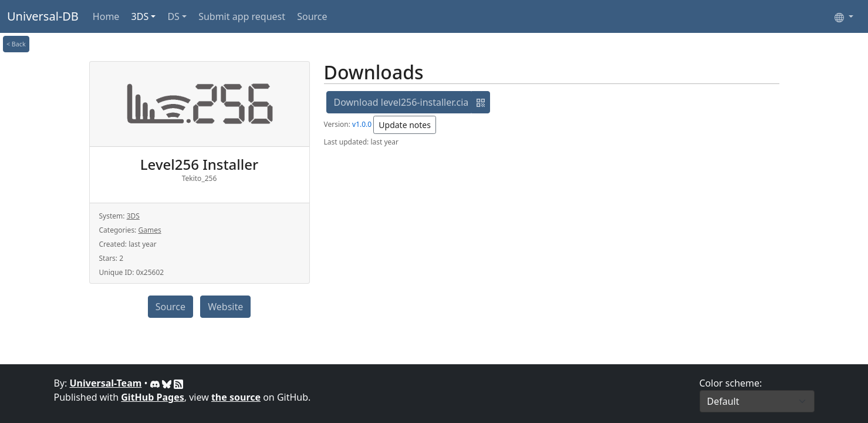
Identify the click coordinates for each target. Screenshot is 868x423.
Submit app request (242, 16)
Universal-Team (106, 383)
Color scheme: (731, 383)
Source (312, 16)
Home (106, 16)
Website (225, 307)
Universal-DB (43, 16)
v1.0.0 (362, 124)
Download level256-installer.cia (401, 102)
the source (236, 397)
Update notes (405, 125)
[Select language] (844, 16)
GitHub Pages (152, 397)
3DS (140, 16)
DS (173, 16)
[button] (481, 102)
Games (149, 230)
